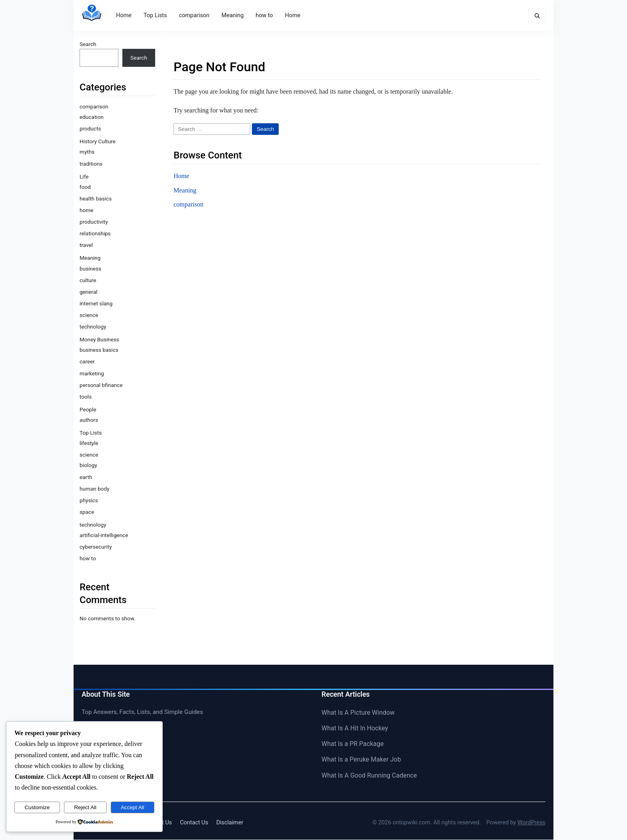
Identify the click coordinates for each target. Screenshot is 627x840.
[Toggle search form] (537, 16)
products (90, 129)
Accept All (133, 807)
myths (87, 152)
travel (86, 245)
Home (124, 15)
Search (88, 44)
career (87, 362)
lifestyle (89, 443)
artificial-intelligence (104, 535)
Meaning (233, 15)
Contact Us (194, 823)
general (89, 292)
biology (88, 465)
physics (89, 500)
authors (89, 420)
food (85, 187)
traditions (91, 164)
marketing (92, 373)
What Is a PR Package (352, 744)
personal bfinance (101, 385)
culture (88, 280)
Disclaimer (230, 823)
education (92, 117)
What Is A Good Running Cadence (369, 775)
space (87, 512)
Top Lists (156, 15)
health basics (96, 198)
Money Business (99, 340)
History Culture (98, 142)
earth (86, 477)
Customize (37, 807)
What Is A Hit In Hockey (355, 729)
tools (86, 397)
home (86, 211)
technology (93, 327)
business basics (99, 350)
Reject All (85, 807)
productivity (94, 222)
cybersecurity (96, 547)
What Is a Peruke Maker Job (361, 760)
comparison (194, 15)
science (89, 315)
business (90, 269)
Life (84, 176)
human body (95, 489)
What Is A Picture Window (358, 713)
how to (265, 15)
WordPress (531, 823)
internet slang (96, 303)
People (88, 409)
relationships (95, 234)
